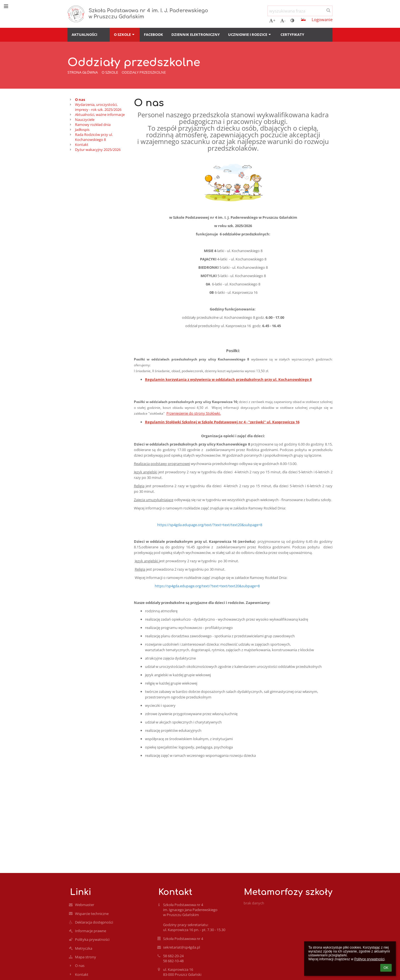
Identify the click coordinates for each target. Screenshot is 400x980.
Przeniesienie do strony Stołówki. (194, 413)
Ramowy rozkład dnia (93, 125)
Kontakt (82, 145)
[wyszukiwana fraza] (300, 11)
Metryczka (84, 948)
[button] (303, 19)
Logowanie (322, 19)
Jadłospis (82, 130)
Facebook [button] (153, 34)
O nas (80, 100)
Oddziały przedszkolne (144, 72)
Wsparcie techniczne (92, 914)
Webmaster (85, 905)
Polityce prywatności (369, 959)
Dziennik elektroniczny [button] (196, 34)
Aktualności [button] (84, 34)
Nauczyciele (85, 120)
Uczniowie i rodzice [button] (250, 34)
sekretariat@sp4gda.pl (182, 947)
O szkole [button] (125, 34)
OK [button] (386, 968)
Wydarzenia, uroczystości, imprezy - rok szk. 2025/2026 (98, 107)
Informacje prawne (91, 931)
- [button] (283, 20)
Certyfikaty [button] (292, 34)
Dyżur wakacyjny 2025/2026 (98, 150)
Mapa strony (86, 957)
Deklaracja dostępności (94, 922)
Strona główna (83, 72)
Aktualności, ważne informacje (100, 115)
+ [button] (272, 20)
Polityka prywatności (92, 939)
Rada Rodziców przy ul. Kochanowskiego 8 (94, 137)
